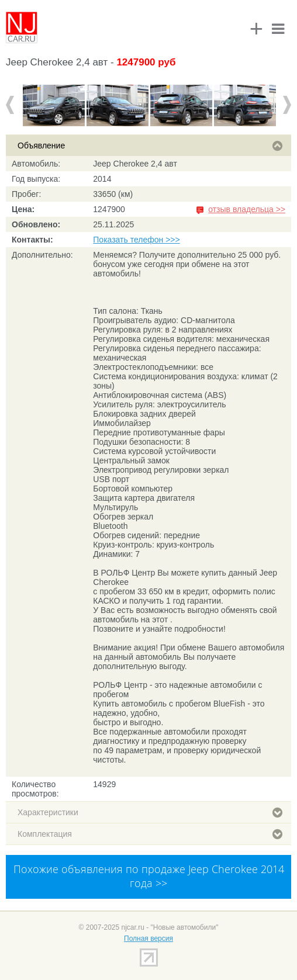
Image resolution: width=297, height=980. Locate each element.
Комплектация (150, 834)
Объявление (150, 146)
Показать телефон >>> (136, 240)
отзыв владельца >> (247, 209)
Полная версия (148, 939)
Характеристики (150, 812)
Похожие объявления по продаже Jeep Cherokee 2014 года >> (149, 876)
